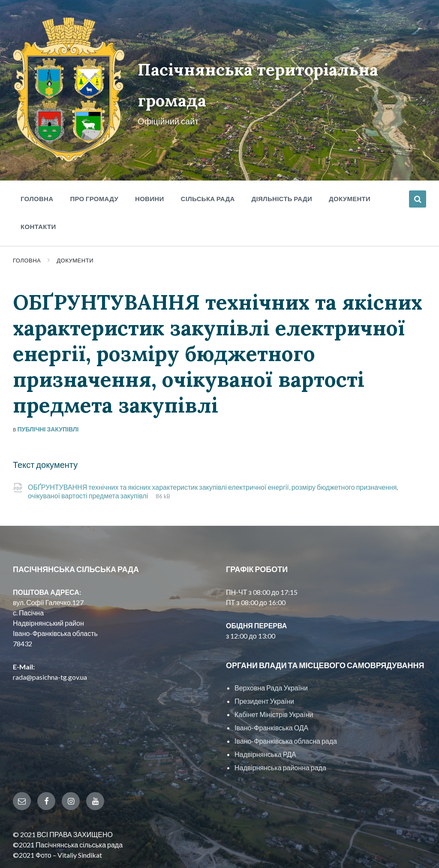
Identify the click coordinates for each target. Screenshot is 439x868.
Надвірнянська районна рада (280, 737)
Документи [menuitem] (350, 167)
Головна (27, 229)
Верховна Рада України (271, 657)
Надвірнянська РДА (265, 723)
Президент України (264, 670)
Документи (75, 229)
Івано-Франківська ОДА (271, 697)
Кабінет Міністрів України (274, 683)
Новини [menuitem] (150, 167)
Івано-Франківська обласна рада (286, 710)
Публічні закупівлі (48, 398)
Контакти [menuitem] (38, 195)
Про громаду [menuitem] (94, 167)
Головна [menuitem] (37, 167)
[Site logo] (57, 128)
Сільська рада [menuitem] (208, 167)
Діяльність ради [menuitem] (282, 167)
